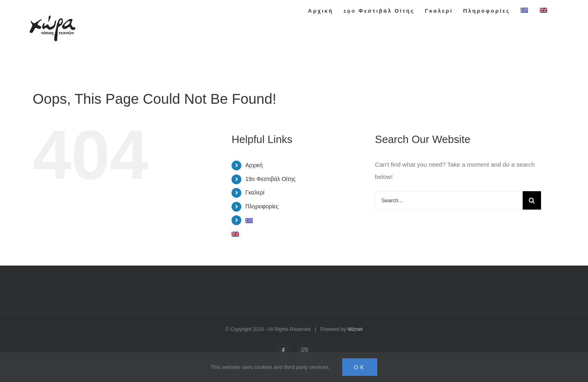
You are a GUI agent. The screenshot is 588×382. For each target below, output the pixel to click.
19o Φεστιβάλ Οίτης (271, 179)
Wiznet (355, 329)
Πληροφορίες (262, 206)
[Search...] (449, 200)
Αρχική (254, 165)
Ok (360, 367)
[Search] (532, 200)
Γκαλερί (255, 192)
